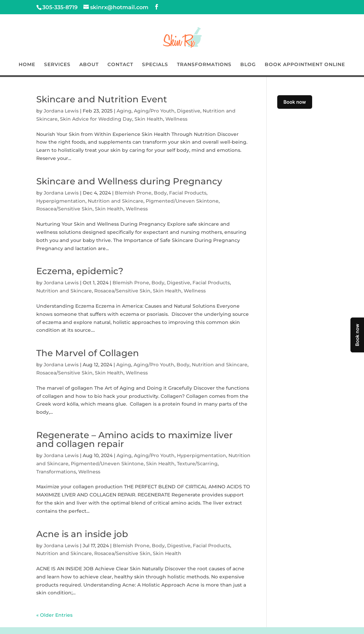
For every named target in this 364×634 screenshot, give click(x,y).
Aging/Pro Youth (154, 111)
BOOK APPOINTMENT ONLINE (305, 65)
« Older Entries (54, 615)
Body (160, 193)
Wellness (176, 119)
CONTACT (120, 65)
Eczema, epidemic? (80, 271)
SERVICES (57, 65)
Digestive (189, 111)
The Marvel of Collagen (88, 353)
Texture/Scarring (197, 464)
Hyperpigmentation (61, 201)
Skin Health (149, 119)
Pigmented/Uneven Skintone (182, 201)
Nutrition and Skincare (116, 201)
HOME (27, 65)
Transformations (56, 472)
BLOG (248, 65)
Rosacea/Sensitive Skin (64, 209)
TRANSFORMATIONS (204, 65)
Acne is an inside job (82, 534)
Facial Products (188, 193)
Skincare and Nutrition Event (102, 99)
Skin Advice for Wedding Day (96, 119)
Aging (124, 111)
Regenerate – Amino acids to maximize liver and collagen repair (135, 439)
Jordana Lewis (61, 111)
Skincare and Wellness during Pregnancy (129, 181)
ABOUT (89, 65)
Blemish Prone (133, 193)
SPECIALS (155, 65)
